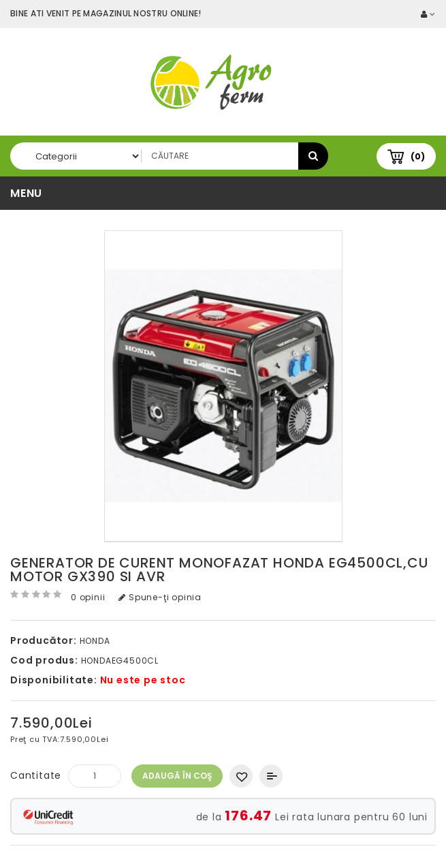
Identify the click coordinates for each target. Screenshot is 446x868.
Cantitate (36, 775)
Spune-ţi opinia (160, 597)
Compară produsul (271, 776)
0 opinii (88, 597)
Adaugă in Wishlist (241, 776)
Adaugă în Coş (177, 776)
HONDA (95, 641)
